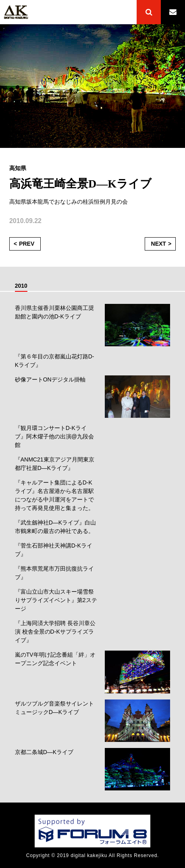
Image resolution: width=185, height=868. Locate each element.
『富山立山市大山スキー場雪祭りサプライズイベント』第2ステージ (56, 600)
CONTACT (173, 12)
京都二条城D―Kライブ (44, 752)
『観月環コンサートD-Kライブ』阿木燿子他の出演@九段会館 (54, 436)
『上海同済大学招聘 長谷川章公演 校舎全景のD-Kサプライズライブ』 (55, 632)
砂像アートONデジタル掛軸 (50, 379)
